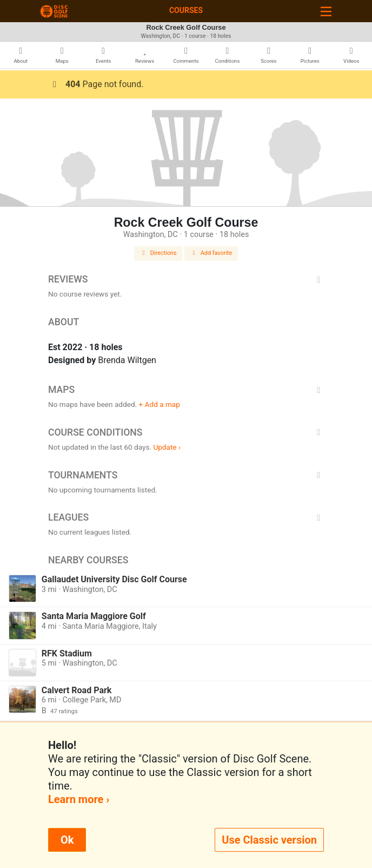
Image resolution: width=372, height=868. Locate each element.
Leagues (186, 517)
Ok (67, 840)
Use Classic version (269, 840)
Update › (167, 447)
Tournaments (186, 475)
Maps (186, 390)
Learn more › (79, 799)
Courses (186, 10)
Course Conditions (186, 432)
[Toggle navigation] (326, 11)
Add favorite (211, 253)
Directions (158, 253)
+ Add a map (160, 404)
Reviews (186, 279)
